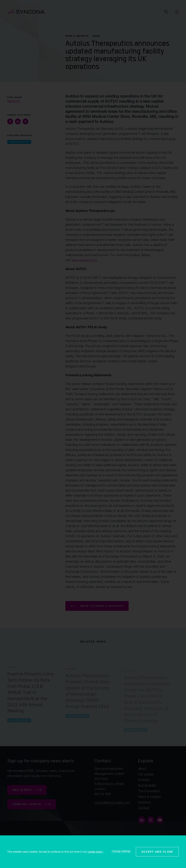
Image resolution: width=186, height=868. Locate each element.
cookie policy (95, 852)
